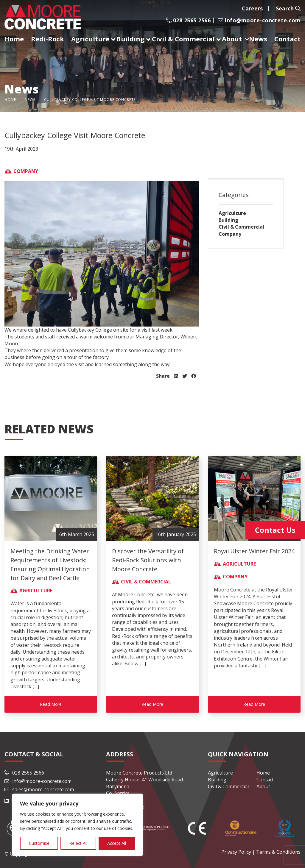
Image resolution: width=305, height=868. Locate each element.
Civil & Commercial (241, 227)
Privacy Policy (236, 852)
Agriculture (232, 213)
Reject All (78, 843)
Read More (51, 704)
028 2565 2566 (188, 20)
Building (228, 220)
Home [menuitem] (14, 39)
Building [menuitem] (130, 39)
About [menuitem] (232, 39)
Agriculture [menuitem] (90, 39)
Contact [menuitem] (287, 39)
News (30, 100)
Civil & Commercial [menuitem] (183, 39)
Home (10, 100)
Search (288, 8)
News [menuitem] (258, 39)
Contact (265, 780)
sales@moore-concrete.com (39, 789)
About (263, 786)
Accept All (117, 843)
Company (230, 234)
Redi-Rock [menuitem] (48, 39)
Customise (39, 843)
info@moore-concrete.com (259, 20)
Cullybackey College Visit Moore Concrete (90, 100)
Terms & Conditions (278, 852)
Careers (252, 8)
